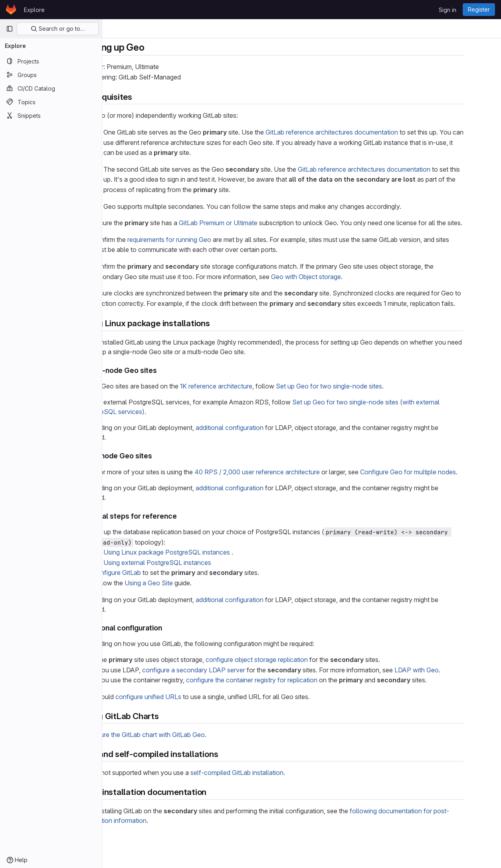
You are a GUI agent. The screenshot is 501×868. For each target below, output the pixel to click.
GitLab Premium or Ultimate (249, 223)
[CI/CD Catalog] (51, 88)
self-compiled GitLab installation (268, 793)
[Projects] (51, 61)
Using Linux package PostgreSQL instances (197, 573)
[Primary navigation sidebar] (10, 29)
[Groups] (51, 75)
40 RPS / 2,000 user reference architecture (288, 492)
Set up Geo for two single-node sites (360, 406)
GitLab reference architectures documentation (362, 132)
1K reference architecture (247, 406)
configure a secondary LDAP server (224, 690)
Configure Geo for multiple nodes (439, 492)
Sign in (448, 10)
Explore (34, 10)
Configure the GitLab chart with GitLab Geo (174, 755)
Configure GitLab (147, 593)
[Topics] (51, 102)
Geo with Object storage (337, 287)
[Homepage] (11, 10)
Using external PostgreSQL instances (188, 583)
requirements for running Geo (200, 250)
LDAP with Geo (447, 690)
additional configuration (260, 448)
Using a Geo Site (179, 603)
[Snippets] (51, 115)
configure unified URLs (179, 717)
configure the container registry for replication (282, 701)
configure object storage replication (287, 680)
